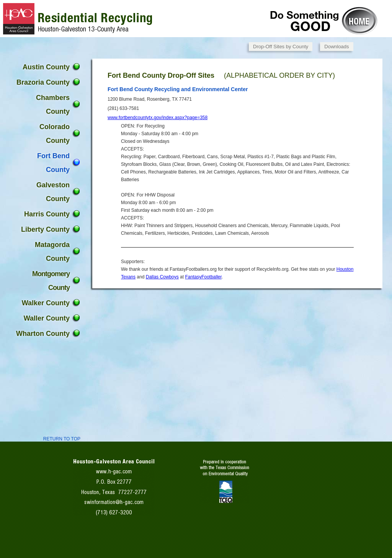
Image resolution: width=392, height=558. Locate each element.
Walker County (46, 303)
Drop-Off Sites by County (281, 47)
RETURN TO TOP (62, 439)
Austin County (46, 67)
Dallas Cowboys (162, 277)
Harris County (47, 214)
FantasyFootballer (203, 277)
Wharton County (43, 334)
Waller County (47, 318)
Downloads (336, 47)
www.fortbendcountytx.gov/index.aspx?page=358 (158, 118)
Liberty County (45, 229)
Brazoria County (43, 82)
